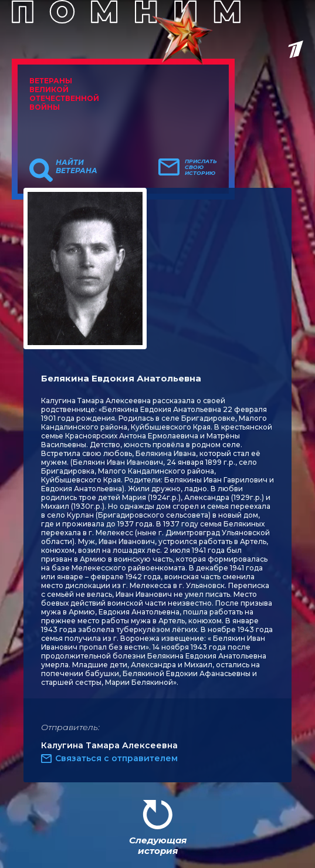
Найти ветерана (77, 167)
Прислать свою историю (201, 167)
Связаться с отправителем (116, 758)
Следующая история (158, 845)
